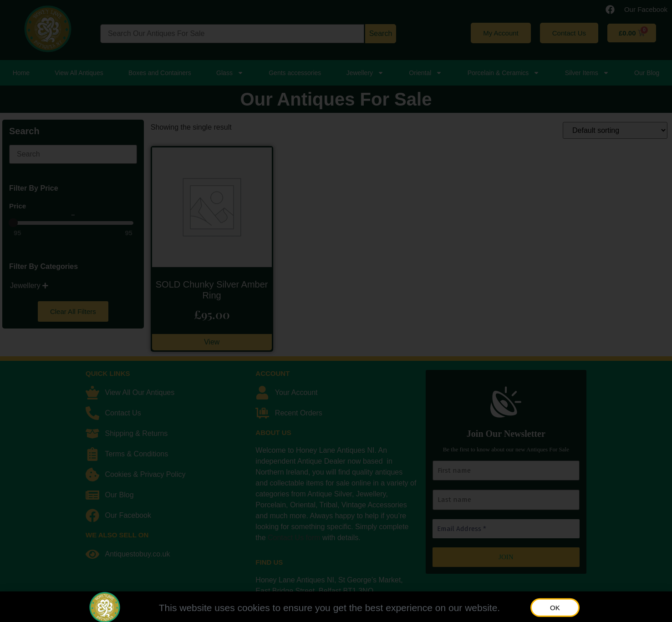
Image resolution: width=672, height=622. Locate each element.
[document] (336, 311)
